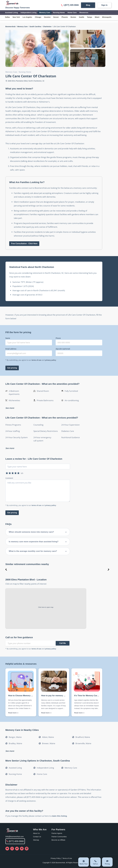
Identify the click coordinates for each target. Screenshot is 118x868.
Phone (58, 338)
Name (8, 338)
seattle (82, 17)
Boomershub (10, 27)
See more (10, 751)
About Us (36, 833)
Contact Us (37, 837)
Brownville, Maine (83, 743)
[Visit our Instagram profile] (12, 849)
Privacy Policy (56, 858)
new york (16, 17)
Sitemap (36, 840)
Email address (11, 349)
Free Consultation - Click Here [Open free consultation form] (24, 244)
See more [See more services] (10, 448)
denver (56, 17)
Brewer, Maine (49, 743)
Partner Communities (59, 837)
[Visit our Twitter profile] (17, 849)
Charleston (47, 27)
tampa (90, 17)
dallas (7, 17)
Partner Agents (57, 833)
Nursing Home (59, 12)
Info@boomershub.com (15, 837)
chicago (38, 17)
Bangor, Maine (15, 737)
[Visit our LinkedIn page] (27, 849)
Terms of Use (67, 858)
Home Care (72, 12)
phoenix (65, 17)
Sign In (104, 5)
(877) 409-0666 (15, 841)
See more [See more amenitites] (10, 408)
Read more (13, 713)
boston (73, 17)
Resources (84, 12)
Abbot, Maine (48, 737)
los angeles (27, 17)
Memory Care (45, 12)
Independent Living (29, 12)
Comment (9, 478)
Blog (88, 5)
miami (97, 17)
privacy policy (51, 360)
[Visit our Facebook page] (22, 849)
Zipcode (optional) (63, 349)
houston (47, 17)
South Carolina (35, 27)
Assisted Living (11, 12)
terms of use (36, 360)
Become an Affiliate (58, 840)
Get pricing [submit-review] (12, 513)
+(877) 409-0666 (70, 5)
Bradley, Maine (15, 743)
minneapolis (107, 17)
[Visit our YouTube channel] (7, 849)
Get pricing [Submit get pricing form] (12, 368)
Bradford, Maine (83, 737)
